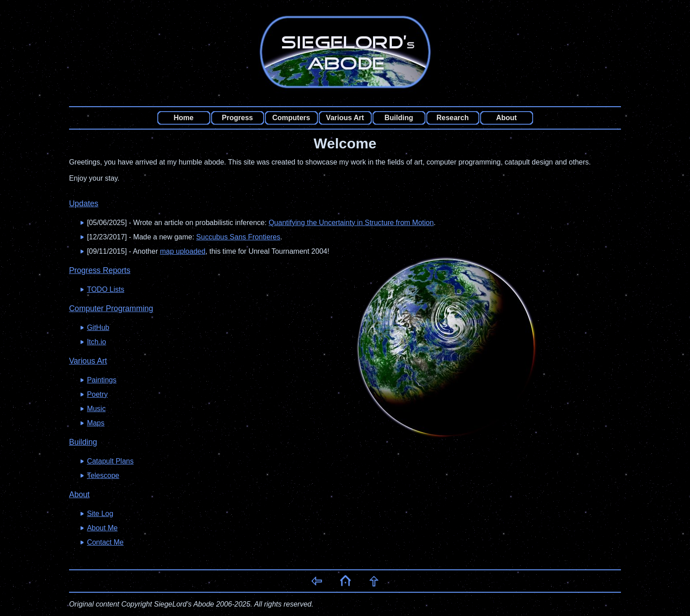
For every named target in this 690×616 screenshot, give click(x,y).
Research (452, 118)
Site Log (100, 514)
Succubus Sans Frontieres (239, 237)
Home (183, 118)
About (506, 118)
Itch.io (97, 342)
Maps (96, 423)
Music (96, 409)
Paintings (102, 380)
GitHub (98, 328)
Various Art (345, 118)
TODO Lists (106, 289)
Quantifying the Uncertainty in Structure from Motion (351, 223)
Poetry (97, 394)
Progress (237, 118)
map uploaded (183, 251)
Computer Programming (111, 308)
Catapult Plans (110, 461)
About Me (102, 528)
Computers (291, 118)
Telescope (103, 475)
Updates (84, 204)
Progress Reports (100, 270)
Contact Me (105, 542)
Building (399, 118)
